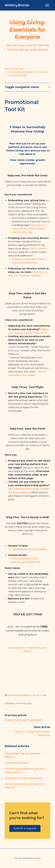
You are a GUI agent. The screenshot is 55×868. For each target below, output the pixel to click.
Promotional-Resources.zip (23, 695)
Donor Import (38, 249)
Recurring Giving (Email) (26, 562)
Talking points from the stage (29, 549)
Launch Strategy (17, 75)
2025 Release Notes (16, 763)
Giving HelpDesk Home (27, 858)
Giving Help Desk (14, 69)
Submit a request (25, 828)
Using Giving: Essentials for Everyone (28, 72)
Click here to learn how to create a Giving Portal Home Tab (29, 229)
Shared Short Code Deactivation (24, 720)
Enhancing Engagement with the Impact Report (24, 771)
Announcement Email (25, 559)
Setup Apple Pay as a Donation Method (23, 755)
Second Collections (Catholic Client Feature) (25, 786)
